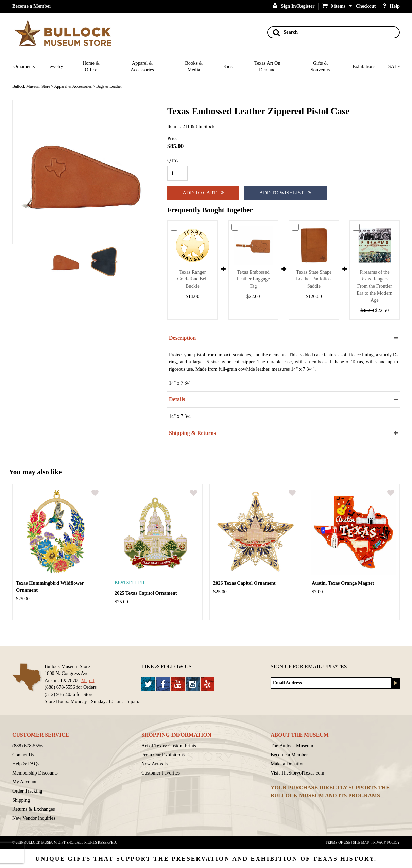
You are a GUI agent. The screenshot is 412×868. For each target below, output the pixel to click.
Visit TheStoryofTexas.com (297, 773)
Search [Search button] (285, 32)
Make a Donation (288, 764)
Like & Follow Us (167, 667)
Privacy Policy (385, 842)
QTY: (173, 160)
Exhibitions (364, 66)
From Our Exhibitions (163, 755)
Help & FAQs (26, 764)
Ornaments (24, 66)
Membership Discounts (35, 773)
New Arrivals (154, 764)
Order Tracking (27, 791)
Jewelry (56, 66)
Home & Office (91, 66)
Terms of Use (338, 842)
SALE (394, 66)
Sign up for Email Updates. (310, 667)
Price (172, 139)
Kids (228, 66)
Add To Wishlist (285, 193)
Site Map (361, 842)
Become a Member (32, 6)
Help (391, 6)
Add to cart (203, 193)
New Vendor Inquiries (34, 818)
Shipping (21, 800)
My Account (24, 782)
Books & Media (194, 66)
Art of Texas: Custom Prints (169, 746)
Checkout (366, 6)
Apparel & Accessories (142, 66)
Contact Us (23, 755)
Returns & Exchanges (34, 809)
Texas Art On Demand (267, 66)
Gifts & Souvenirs (321, 66)
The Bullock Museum (292, 746)
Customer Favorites (161, 773)
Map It (88, 680)
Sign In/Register (294, 6)
